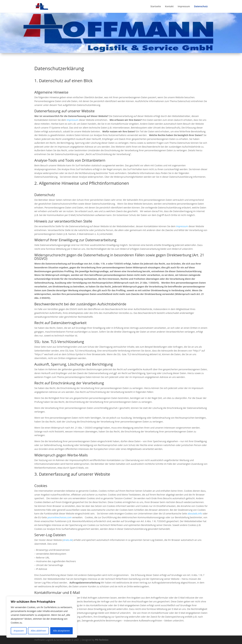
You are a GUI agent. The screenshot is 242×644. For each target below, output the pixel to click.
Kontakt (169, 7)
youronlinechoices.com (60, 517)
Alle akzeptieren (61, 631)
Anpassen (19, 631)
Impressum (184, 7)
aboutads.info (195, 514)
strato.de (68, 540)
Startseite (156, 7)
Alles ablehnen (38, 631)
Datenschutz (201, 7)
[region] (42, 617)
